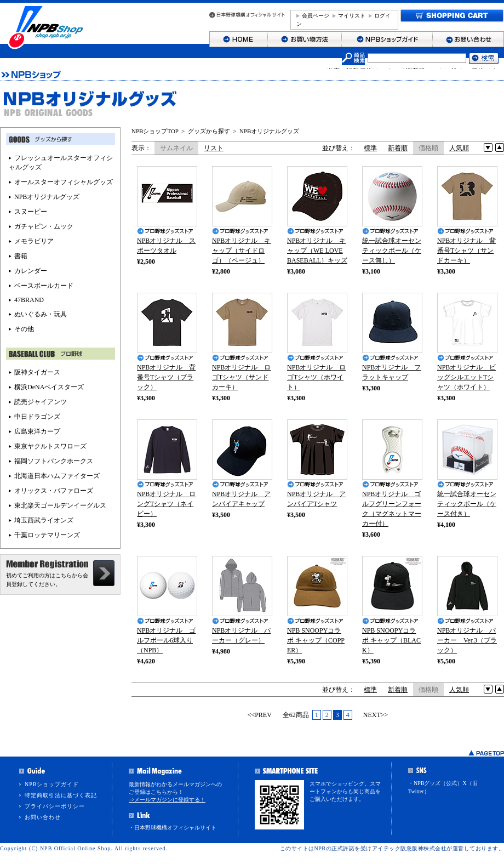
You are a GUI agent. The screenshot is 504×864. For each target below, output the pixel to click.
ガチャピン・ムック (44, 226)
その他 (24, 329)
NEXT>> (376, 715)
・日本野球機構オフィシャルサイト (173, 828)
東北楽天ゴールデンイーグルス (60, 505)
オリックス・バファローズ (54, 491)
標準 (370, 148)
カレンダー (31, 271)
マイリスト (352, 16)
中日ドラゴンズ (37, 417)
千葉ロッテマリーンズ (47, 535)
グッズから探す (209, 131)
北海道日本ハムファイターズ (57, 476)
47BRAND (29, 300)
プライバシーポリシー (55, 806)
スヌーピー (31, 212)
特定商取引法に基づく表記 (61, 795)
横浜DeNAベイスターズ (49, 387)
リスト (214, 148)
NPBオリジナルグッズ (269, 131)
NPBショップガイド (52, 784)
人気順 (459, 148)
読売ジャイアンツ (41, 402)
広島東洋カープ (37, 431)
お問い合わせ (43, 817)
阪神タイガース (37, 372)
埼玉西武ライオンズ (44, 520)
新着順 (398, 148)
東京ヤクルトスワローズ (50, 446)
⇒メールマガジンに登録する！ (167, 800)
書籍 (21, 256)
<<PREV (260, 715)
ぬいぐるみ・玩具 (41, 314)
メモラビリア (34, 241)
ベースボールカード (44, 286)
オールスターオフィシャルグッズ (64, 182)
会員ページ (316, 16)
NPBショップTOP (155, 131)
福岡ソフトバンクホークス (54, 461)
